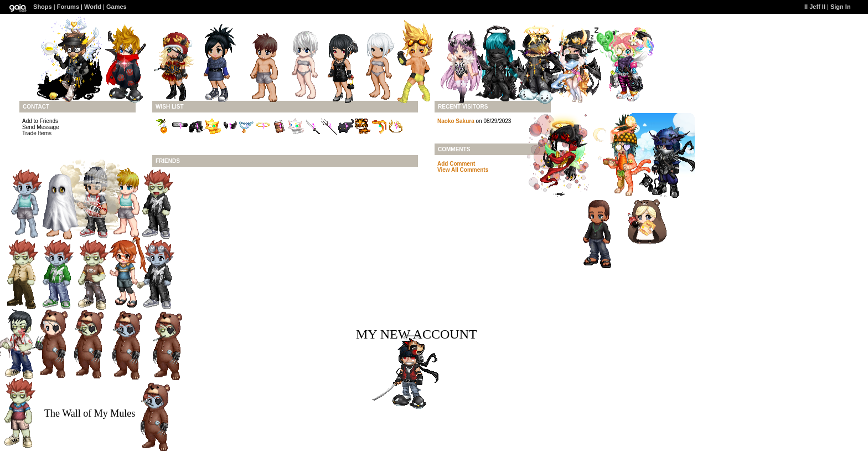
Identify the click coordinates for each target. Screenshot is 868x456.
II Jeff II (815, 7)
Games (117, 7)
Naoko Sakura (456, 121)
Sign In (841, 7)
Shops (43, 7)
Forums (68, 7)
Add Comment (456, 164)
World (93, 7)
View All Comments (463, 170)
